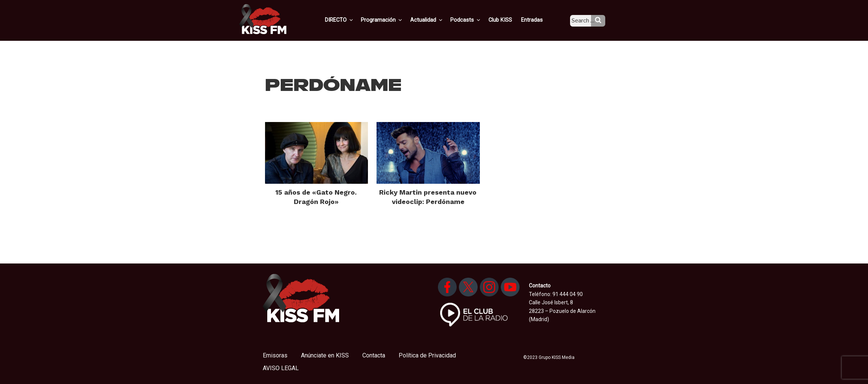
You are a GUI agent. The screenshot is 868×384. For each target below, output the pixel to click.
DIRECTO (351, 20)
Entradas (537, 20)
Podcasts (474, 20)
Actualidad (436, 20)
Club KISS (506, 20)
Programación (393, 20)
